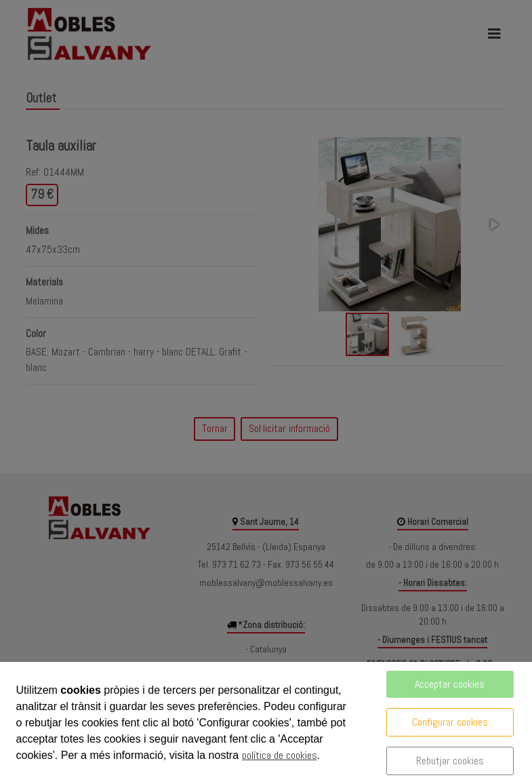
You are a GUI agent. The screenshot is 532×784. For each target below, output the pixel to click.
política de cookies (280, 755)
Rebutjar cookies (450, 761)
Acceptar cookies (450, 684)
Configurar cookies (450, 722)
